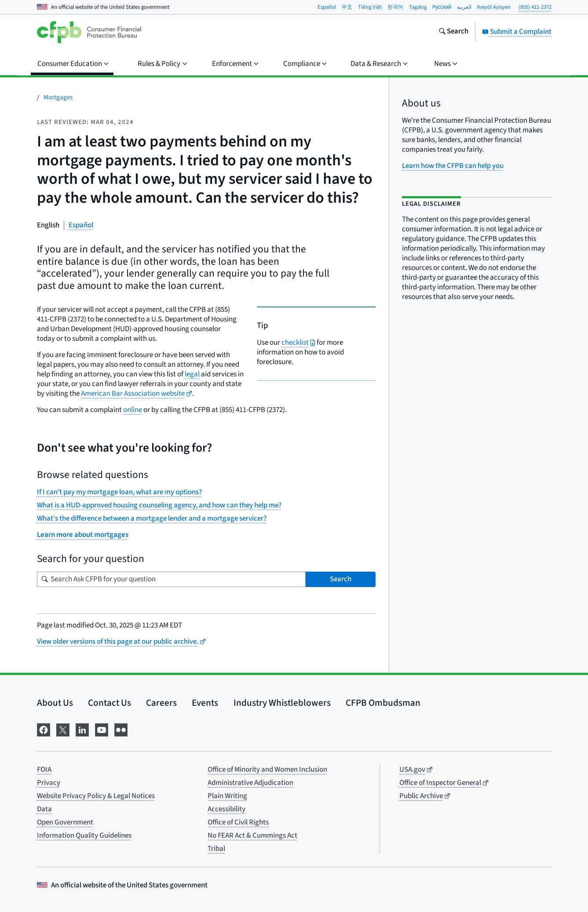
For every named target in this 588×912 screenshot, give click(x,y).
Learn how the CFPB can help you (453, 166)
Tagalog (418, 7)
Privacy (49, 783)
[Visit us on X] (63, 729)
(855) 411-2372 (535, 7)
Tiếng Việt (370, 7)
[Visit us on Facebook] (44, 729)
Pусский (442, 7)
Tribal (216, 849)
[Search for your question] (171, 579)
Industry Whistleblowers (282, 703)
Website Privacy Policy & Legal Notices (96, 796)
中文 (347, 7)
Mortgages (58, 97)
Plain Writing (227, 796)
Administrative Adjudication (250, 783)
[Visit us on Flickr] (121, 729)
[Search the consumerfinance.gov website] (453, 32)
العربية (464, 7)
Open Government (65, 822)
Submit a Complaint (517, 32)
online (133, 410)
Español (327, 7)
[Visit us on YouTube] (102, 729)
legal (192, 374)
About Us (55, 703)
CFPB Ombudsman (383, 703)
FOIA (44, 770)
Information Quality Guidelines (84, 835)
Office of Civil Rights (238, 822)
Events (205, 703)
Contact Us (110, 703)
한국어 (395, 7)
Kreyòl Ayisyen (494, 7)
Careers (161, 703)
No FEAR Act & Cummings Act (252, 835)
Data (44, 809)
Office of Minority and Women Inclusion (267, 770)
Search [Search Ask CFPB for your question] (341, 579)
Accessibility (226, 809)
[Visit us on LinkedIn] (82, 729)
